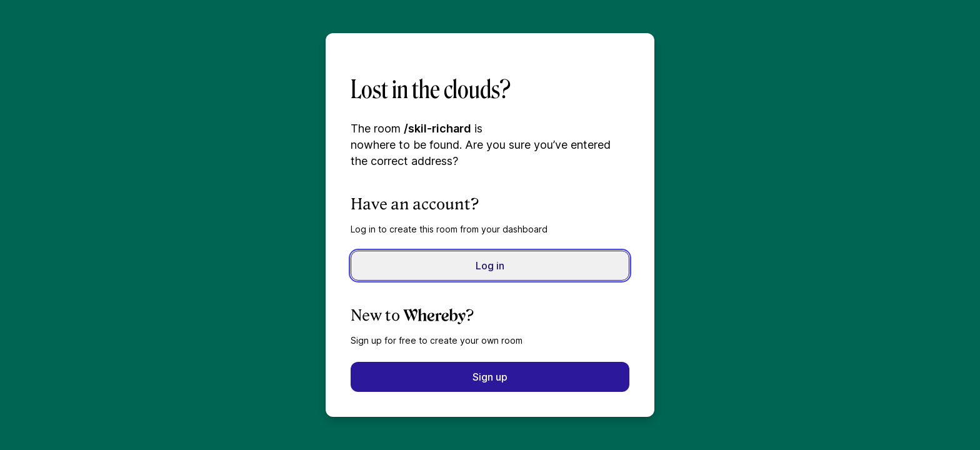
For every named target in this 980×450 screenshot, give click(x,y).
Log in (490, 266)
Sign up (490, 377)
